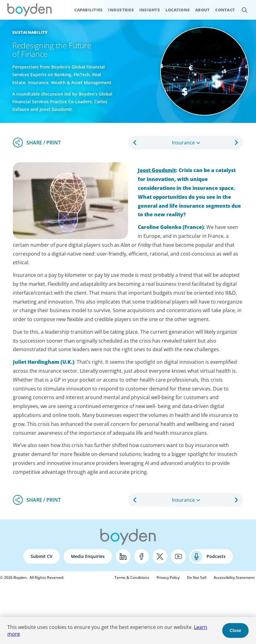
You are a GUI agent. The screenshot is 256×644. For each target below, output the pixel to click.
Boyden (29, 10)
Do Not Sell (197, 577)
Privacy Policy (168, 577)
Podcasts (216, 556)
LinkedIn (123, 556)
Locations (178, 10)
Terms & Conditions (132, 577)
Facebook (142, 556)
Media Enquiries (88, 556)
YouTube (178, 556)
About (202, 10)
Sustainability (30, 32)
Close (235, 630)
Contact (225, 10)
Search (241, 7)
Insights (150, 10)
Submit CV (42, 556)
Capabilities (88, 10)
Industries (121, 10)
